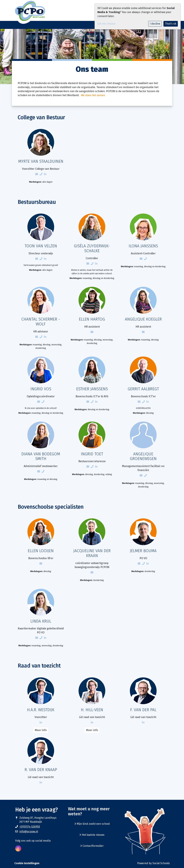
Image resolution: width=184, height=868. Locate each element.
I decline (155, 24)
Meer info (41, 730)
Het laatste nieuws (92, 835)
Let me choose (106, 24)
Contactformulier (92, 846)
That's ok (171, 24)
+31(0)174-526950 (30, 827)
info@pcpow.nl (29, 831)
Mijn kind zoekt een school (92, 824)
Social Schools (161, 863)
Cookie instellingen (27, 863)
